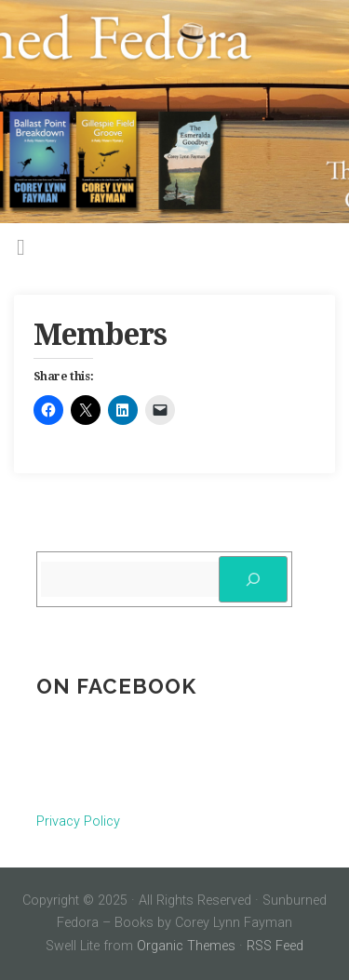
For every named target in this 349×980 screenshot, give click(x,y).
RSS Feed (275, 946)
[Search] (253, 579)
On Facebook (116, 686)
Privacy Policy (78, 821)
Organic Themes (186, 946)
